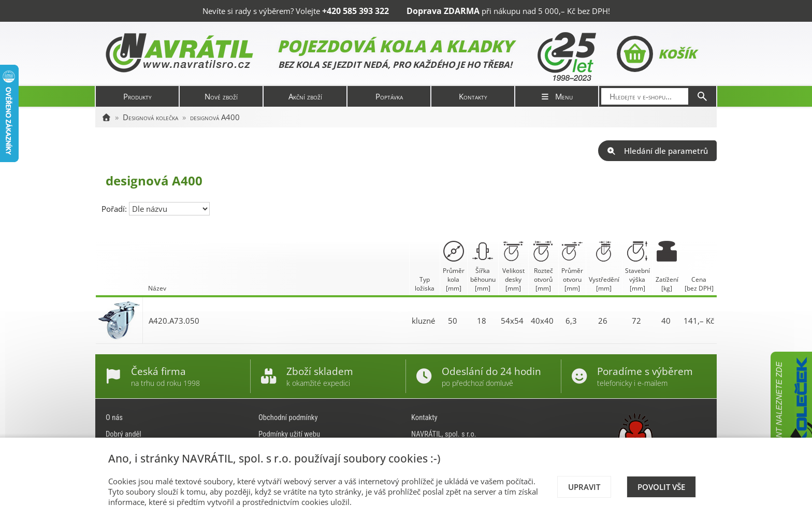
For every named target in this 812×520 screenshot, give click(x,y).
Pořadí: (115, 209)
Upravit (584, 487)
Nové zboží (221, 96)
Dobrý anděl (124, 434)
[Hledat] (702, 96)
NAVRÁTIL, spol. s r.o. (444, 434)
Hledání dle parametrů (657, 151)
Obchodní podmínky (288, 417)
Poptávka (389, 96)
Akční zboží (305, 96)
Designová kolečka (150, 117)
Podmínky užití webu (289, 434)
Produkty (137, 96)
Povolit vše (661, 487)
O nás (114, 417)
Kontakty (473, 96)
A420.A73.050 (174, 321)
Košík (656, 54)
